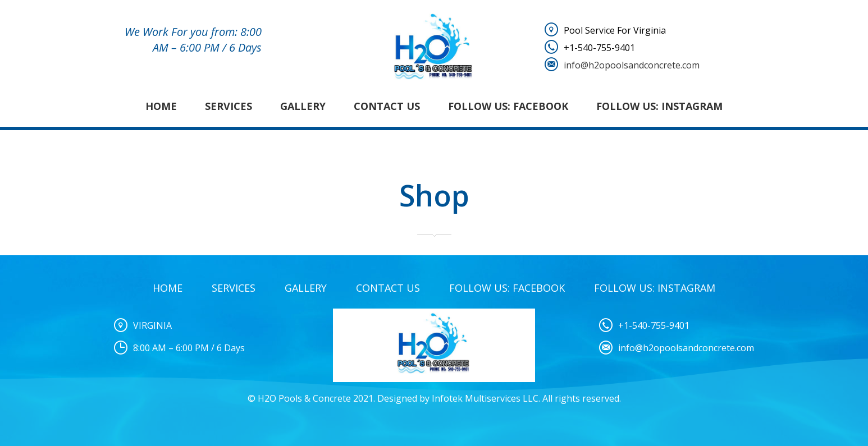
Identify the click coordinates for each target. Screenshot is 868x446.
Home (161, 106)
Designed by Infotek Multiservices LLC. (459, 398)
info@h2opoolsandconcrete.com (632, 65)
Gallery (303, 106)
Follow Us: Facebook (508, 106)
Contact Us (387, 106)
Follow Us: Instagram (659, 106)
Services (229, 106)
